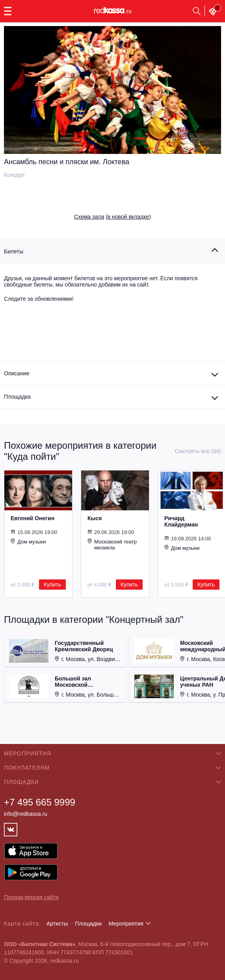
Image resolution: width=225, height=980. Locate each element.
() (112, 217)
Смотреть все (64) (198, 451)
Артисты (57, 924)
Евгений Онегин (33, 518)
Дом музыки (28, 542)
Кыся (95, 518)
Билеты (14, 251)
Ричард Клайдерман (181, 521)
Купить (52, 585)
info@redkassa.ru (26, 814)
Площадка (17, 397)
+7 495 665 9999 (40, 802)
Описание (17, 373)
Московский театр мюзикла (112, 544)
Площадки (88, 924)
